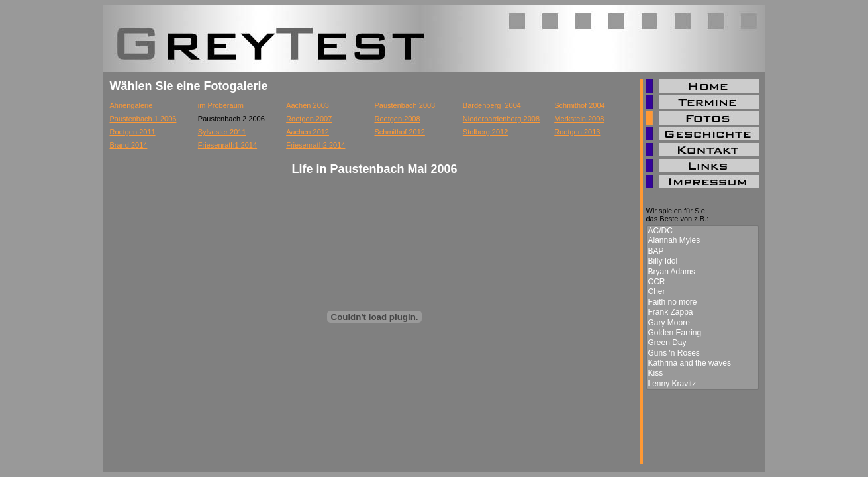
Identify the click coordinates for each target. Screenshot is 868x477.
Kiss (702, 373)
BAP (702, 251)
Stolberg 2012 (486, 132)
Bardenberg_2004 (492, 105)
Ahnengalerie (131, 105)
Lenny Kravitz (702, 384)
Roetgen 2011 (133, 132)
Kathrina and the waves (702, 363)
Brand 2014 (129, 145)
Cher (702, 292)
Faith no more (702, 302)
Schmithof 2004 (579, 105)
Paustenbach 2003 (405, 105)
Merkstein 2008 (579, 119)
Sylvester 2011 (222, 132)
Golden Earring (702, 333)
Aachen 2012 (308, 132)
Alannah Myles (702, 241)
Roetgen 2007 (309, 119)
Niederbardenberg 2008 (501, 119)
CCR (702, 282)
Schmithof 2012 (399, 132)
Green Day (702, 343)
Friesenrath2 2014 (315, 145)
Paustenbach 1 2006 (143, 119)
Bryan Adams (702, 272)
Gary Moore (702, 323)
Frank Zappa (702, 312)
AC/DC (702, 231)
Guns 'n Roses (702, 353)
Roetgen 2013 (577, 132)
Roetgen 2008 (397, 119)
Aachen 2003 (308, 105)
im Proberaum (221, 105)
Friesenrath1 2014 (227, 145)
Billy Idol (702, 261)
